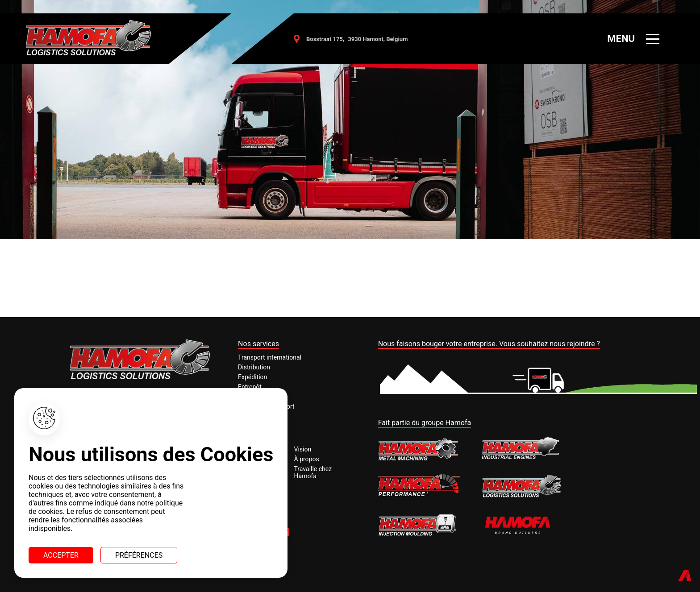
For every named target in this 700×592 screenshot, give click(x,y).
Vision (303, 449)
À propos (307, 459)
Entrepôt (250, 387)
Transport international (270, 357)
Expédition (252, 377)
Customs (250, 397)
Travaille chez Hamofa (313, 472)
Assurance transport (266, 406)
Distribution (254, 367)
